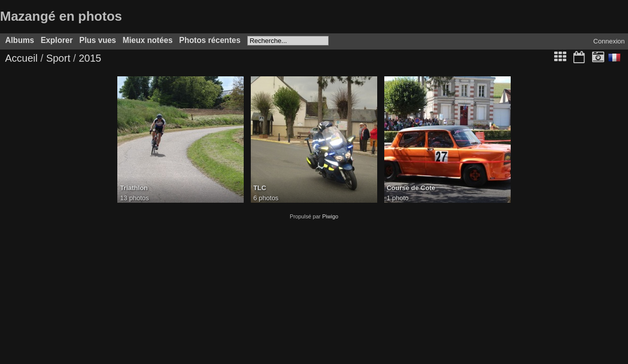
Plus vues (98, 40)
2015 (90, 58)
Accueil (21, 58)
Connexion (609, 41)
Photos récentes (210, 40)
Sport (58, 58)
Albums (19, 40)
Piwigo (330, 216)
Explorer (56, 40)
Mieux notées (148, 40)
